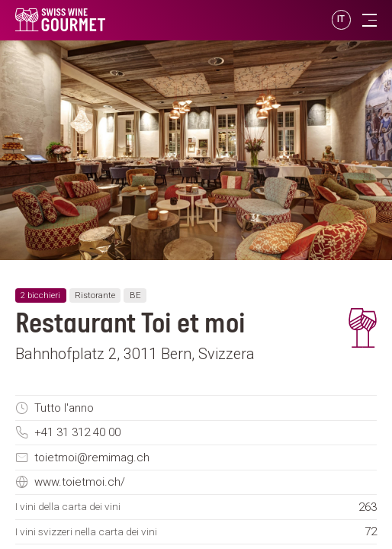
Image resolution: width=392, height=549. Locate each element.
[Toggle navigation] (370, 20)
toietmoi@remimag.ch (92, 457)
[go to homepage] (130, 20)
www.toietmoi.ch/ (80, 482)
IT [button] (341, 19)
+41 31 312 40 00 (77, 432)
